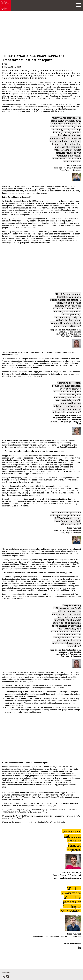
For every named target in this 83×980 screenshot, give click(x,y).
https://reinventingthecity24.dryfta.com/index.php (46, 822)
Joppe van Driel (74, 165)
